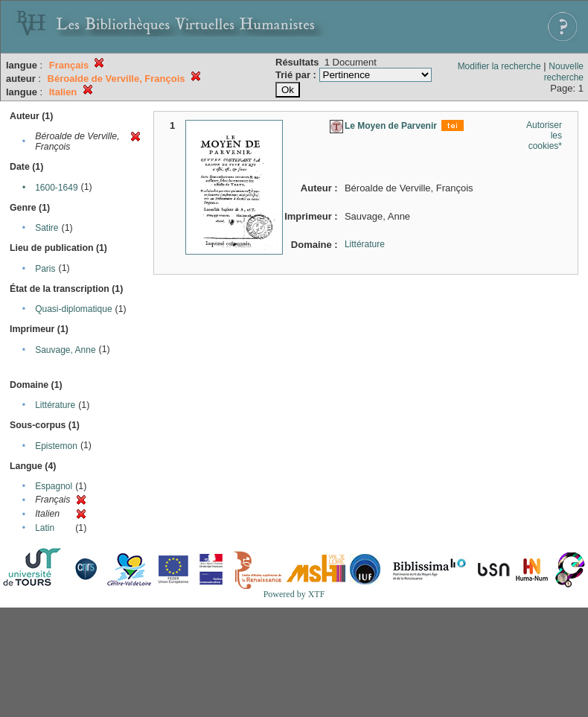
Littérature (55, 405)
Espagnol (54, 486)
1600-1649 (56, 188)
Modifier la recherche (499, 66)
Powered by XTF (294, 594)
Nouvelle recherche (564, 72)
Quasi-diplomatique (73, 309)
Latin (45, 528)
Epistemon (56, 446)
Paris (45, 269)
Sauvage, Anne (65, 350)
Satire (47, 228)
